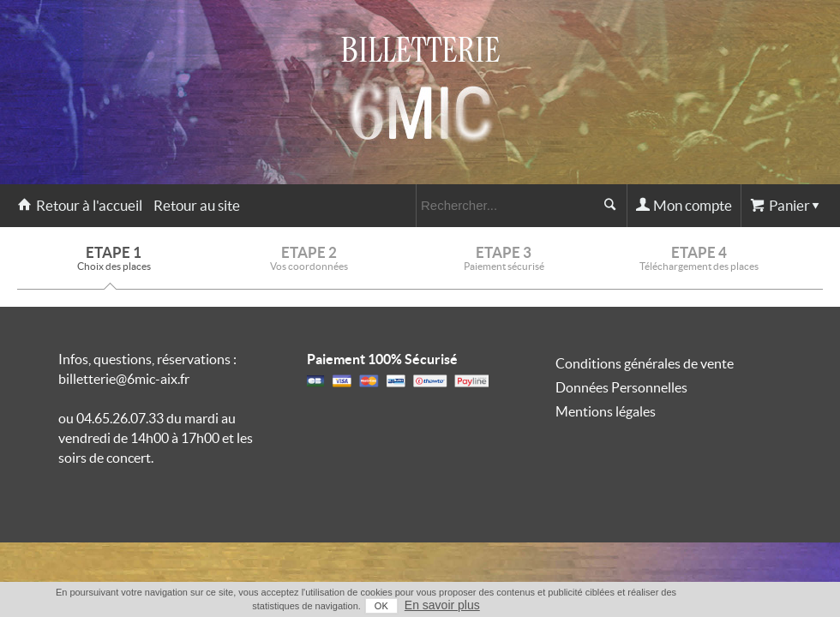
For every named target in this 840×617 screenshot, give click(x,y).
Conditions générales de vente (645, 363)
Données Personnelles (621, 387)
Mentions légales (606, 411)
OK (381, 606)
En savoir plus (442, 605)
